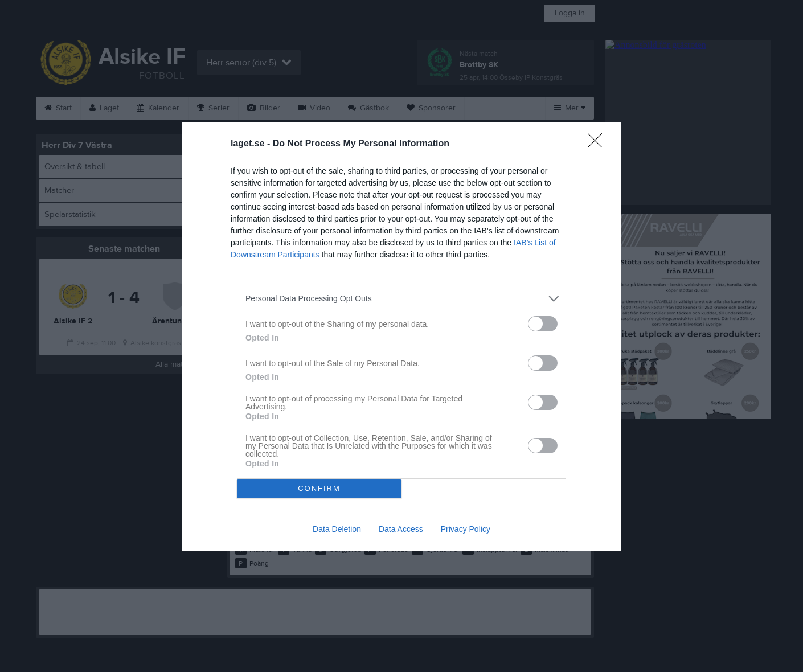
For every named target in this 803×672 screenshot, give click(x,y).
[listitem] (401, 299)
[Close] (599, 144)
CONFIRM (319, 488)
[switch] (543, 324)
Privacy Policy (466, 529)
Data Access (401, 529)
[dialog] (401, 336)
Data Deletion (337, 529)
